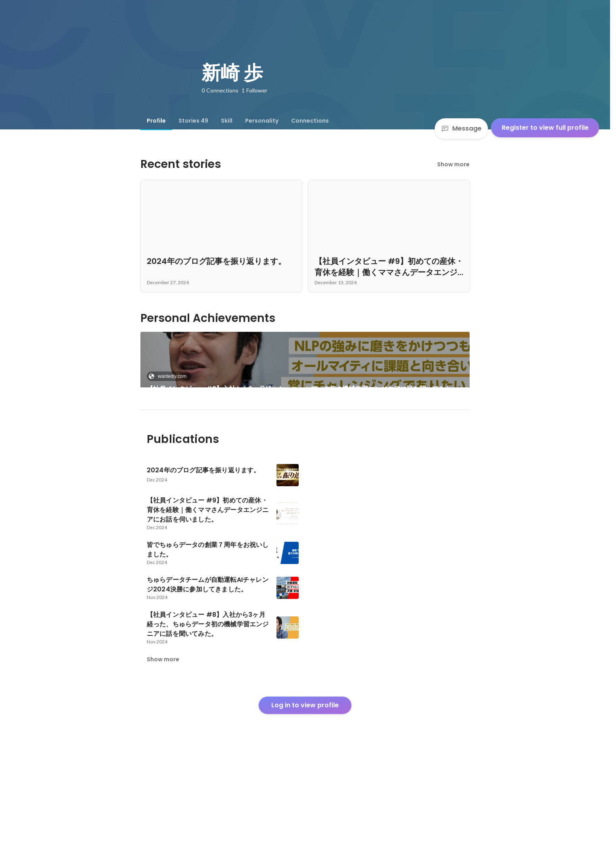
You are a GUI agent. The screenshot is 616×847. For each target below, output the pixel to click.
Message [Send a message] (461, 128)
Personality (262, 121)
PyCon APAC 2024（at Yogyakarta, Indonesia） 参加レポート (205, 448)
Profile (156, 121)
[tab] (156, 121)
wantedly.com (170, 376)
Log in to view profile (305, 786)
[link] (305, 370)
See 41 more (389, 438)
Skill (227, 121)
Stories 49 (193, 121)
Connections (310, 121)
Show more (453, 164)
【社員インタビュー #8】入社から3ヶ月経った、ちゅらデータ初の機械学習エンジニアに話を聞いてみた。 (302, 389)
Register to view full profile (545, 128)
